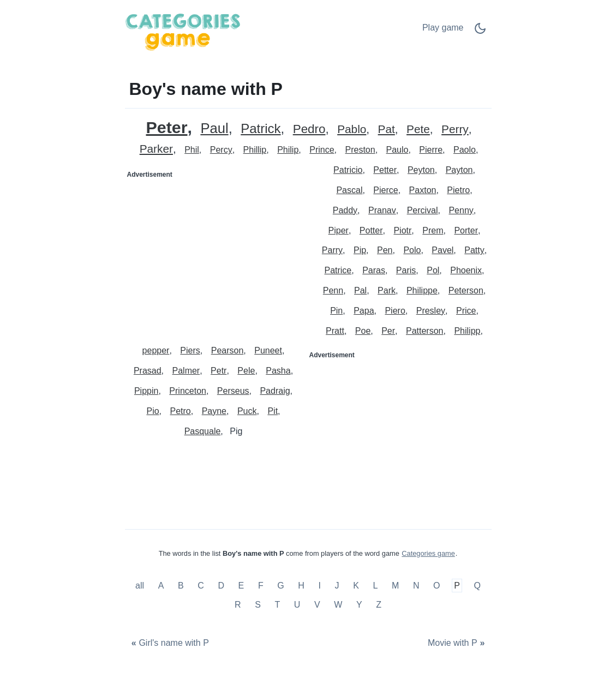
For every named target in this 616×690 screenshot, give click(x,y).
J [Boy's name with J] (337, 586)
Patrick (261, 129)
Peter (166, 127)
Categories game (428, 553)
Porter (466, 230)
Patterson (424, 331)
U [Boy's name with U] (297, 605)
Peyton (421, 170)
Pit (273, 411)
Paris (406, 270)
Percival (423, 210)
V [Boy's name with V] (317, 605)
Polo (412, 250)
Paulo (397, 150)
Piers (190, 350)
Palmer (186, 371)
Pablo (352, 130)
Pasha (278, 371)
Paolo (465, 150)
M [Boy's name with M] (395, 586)
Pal (360, 290)
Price (466, 311)
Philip (288, 150)
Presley (431, 311)
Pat (387, 130)
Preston (360, 150)
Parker (156, 149)
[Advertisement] (217, 251)
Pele (246, 371)
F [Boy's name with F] (261, 586)
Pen (385, 250)
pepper (156, 350)
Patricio (348, 170)
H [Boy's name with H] (301, 586)
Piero (395, 311)
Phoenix (466, 270)
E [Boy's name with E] (241, 586)
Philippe (422, 290)
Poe (363, 331)
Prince (322, 150)
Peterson (466, 290)
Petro (180, 411)
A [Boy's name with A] (161, 586)
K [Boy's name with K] (356, 586)
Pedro (309, 130)
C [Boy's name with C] (201, 586)
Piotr (402, 230)
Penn (333, 290)
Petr (219, 371)
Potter (371, 230)
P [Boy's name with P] (457, 586)
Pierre (431, 150)
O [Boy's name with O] (436, 586)
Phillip (255, 150)
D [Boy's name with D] (221, 586)
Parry (332, 250)
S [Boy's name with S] (258, 605)
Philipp (467, 331)
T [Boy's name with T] (277, 605)
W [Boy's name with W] (338, 605)
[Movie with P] (458, 643)
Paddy (345, 210)
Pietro (458, 190)
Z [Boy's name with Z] (379, 605)
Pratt (335, 331)
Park (387, 290)
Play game (443, 28)
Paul (214, 128)
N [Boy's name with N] (416, 586)
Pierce (385, 190)
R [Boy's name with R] (238, 605)
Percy (221, 150)
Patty (474, 250)
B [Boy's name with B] (181, 586)
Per (388, 331)
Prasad (148, 371)
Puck (247, 411)
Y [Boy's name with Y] (359, 605)
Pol (433, 270)
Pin (336, 311)
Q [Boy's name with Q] (477, 586)
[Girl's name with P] (169, 643)
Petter (385, 170)
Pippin (146, 391)
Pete (418, 130)
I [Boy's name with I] (320, 586)
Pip (360, 250)
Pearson (228, 350)
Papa (364, 311)
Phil (192, 150)
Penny (461, 210)
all (141, 586)
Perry (455, 130)
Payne (214, 411)
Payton (459, 170)
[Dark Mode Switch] (480, 32)
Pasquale (203, 431)
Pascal (349, 190)
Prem (433, 230)
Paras (374, 270)
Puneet (268, 350)
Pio (152, 411)
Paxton (423, 190)
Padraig (275, 391)
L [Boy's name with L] (375, 586)
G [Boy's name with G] (280, 586)
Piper (339, 230)
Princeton (188, 391)
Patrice (338, 270)
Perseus (233, 391)
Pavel (442, 250)
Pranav (382, 210)
